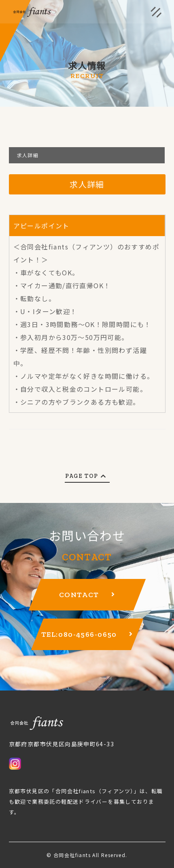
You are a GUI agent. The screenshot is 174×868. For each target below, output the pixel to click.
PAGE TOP (87, 476)
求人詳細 (28, 155)
